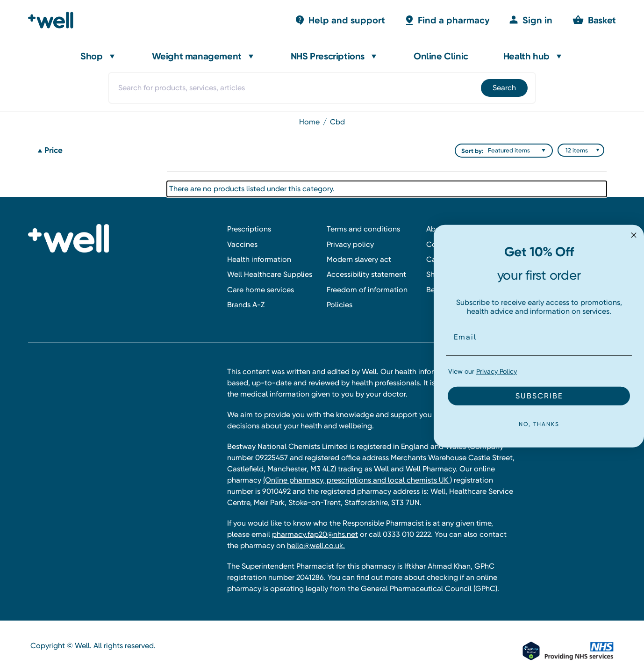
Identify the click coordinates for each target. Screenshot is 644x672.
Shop (91, 56)
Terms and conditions (363, 229)
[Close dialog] (634, 235)
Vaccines (242, 244)
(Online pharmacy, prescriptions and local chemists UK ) (358, 480)
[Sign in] (530, 20)
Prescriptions (249, 229)
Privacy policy (350, 244)
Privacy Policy (497, 371)
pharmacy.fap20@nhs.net (315, 534)
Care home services (261, 290)
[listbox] (519, 151)
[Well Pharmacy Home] (55, 20)
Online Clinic (441, 56)
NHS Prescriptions (328, 56)
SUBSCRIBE (539, 396)
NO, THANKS (539, 424)
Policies (340, 305)
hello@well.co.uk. (316, 546)
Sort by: (472, 151)
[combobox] (322, 88)
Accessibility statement (366, 274)
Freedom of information (367, 290)
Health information (259, 259)
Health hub (526, 56)
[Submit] (504, 88)
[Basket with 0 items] (340, 20)
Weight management (197, 56)
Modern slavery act (359, 259)
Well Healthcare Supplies (270, 274)
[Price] (97, 151)
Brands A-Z (246, 305)
